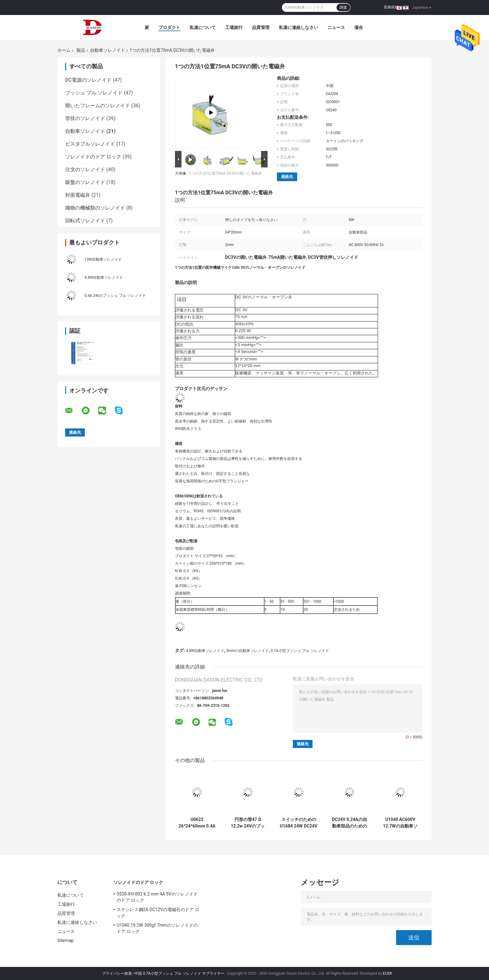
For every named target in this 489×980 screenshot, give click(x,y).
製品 (81, 50)
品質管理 (261, 27)
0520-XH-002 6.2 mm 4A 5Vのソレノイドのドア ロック (157, 897)
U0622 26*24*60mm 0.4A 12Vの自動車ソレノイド (197, 823)
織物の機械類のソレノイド (95, 208)
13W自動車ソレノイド (103, 259)
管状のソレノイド (85, 118)
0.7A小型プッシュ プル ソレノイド (300, 651)
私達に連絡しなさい (298, 27)
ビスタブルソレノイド (90, 144)
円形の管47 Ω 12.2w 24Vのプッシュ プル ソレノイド (248, 823)
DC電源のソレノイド (88, 80)
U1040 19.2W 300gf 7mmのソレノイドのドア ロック (157, 928)
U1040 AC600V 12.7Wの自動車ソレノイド (400, 823)
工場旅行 (234, 27)
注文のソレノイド (85, 169)
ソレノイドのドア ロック (93, 157)
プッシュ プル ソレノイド (94, 93)
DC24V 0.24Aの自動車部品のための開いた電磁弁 (349, 823)
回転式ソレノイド (85, 221)
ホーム (64, 50)
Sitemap (65, 940)
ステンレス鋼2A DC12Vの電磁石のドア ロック (158, 913)
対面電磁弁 (78, 195)
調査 (343, 7)
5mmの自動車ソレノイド (248, 651)
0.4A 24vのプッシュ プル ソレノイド (115, 296)
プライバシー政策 (117, 973)
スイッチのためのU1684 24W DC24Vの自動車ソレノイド (298, 823)
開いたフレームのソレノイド (98, 106)
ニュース (336, 27)
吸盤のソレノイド (85, 182)
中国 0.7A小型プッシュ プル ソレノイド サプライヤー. (180, 973)
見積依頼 (391, 7)
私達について (203, 27)
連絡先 (287, 177)
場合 (359, 27)
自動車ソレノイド (108, 50)
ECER (387, 973)
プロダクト (169, 27)
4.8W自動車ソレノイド (104, 278)
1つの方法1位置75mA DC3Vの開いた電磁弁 (225, 173)
